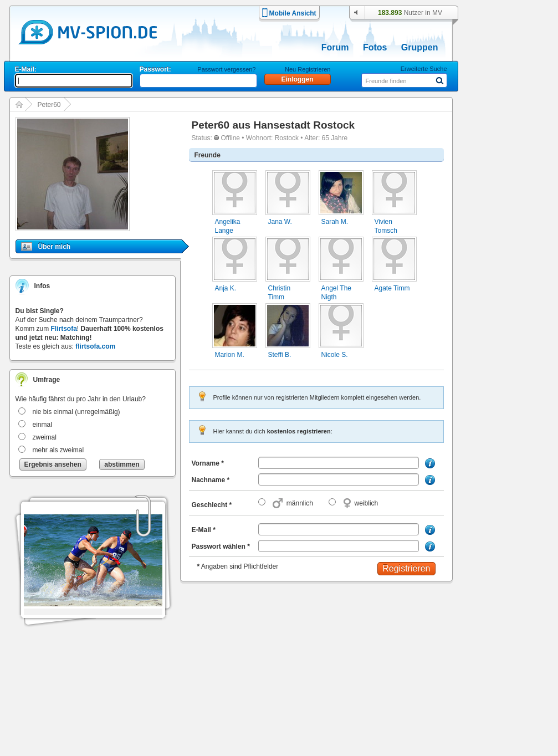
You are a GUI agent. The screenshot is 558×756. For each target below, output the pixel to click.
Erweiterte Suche (424, 69)
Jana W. (280, 222)
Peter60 (49, 105)
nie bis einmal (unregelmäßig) (76, 412)
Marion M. (230, 355)
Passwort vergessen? (226, 69)
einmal (42, 425)
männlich (300, 503)
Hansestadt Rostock (304, 125)
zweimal (45, 437)
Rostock (287, 138)
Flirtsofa (64, 329)
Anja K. (226, 288)
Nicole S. (335, 355)
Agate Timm (392, 288)
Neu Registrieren (308, 69)
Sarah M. (335, 222)
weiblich (367, 503)
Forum (335, 47)
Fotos (375, 47)
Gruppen (420, 47)
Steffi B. (280, 355)
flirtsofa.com (95, 346)
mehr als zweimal (58, 450)
